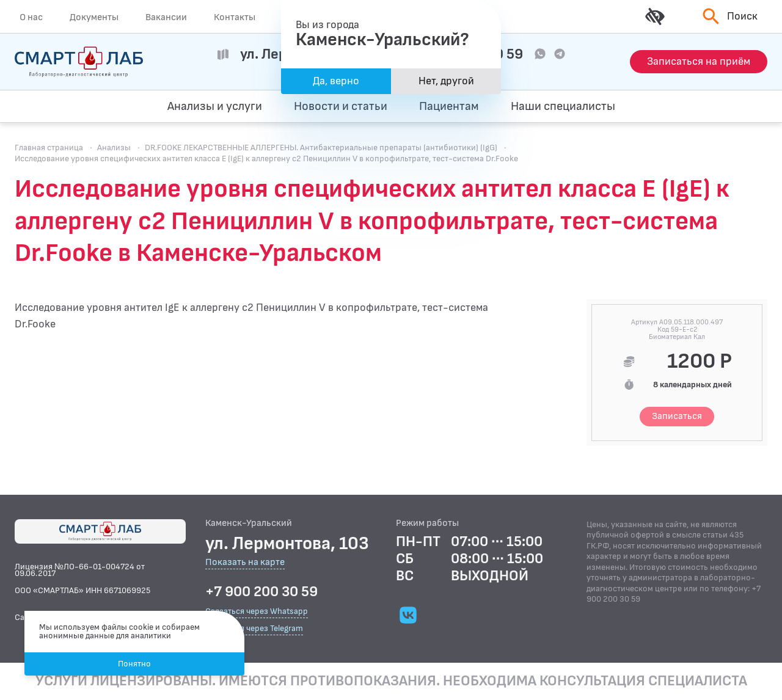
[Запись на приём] (699, 62)
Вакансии (166, 17)
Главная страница (49, 148)
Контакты (235, 17)
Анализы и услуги (215, 106)
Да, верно (336, 81)
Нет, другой (446, 81)
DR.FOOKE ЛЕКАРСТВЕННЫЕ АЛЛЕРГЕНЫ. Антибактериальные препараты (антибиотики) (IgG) (321, 148)
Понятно (134, 664)
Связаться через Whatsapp (257, 611)
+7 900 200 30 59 (261, 592)
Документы (94, 17)
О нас (31, 17)
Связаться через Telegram (254, 628)
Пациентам (449, 106)
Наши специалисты (563, 106)
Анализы (114, 148)
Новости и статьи (341, 106)
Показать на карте (245, 563)
